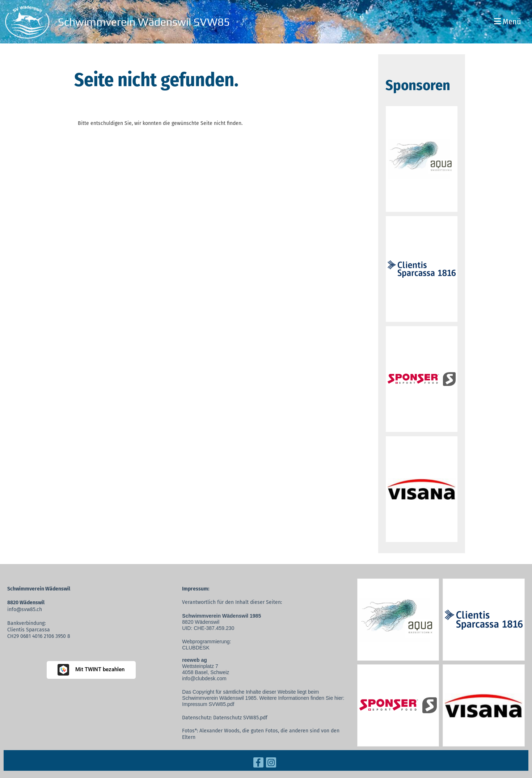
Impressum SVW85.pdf (208, 704)
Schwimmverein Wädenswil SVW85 (144, 22)
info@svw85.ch (25, 609)
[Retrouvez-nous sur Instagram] (271, 764)
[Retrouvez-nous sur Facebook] (258, 764)
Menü (508, 22)
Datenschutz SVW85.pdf (240, 718)
